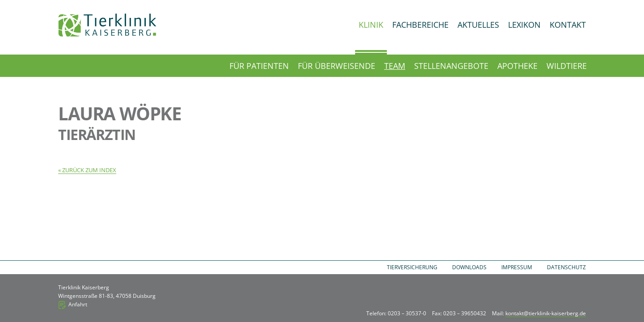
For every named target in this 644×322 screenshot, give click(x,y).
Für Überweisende (337, 66)
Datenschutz (566, 267)
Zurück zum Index (89, 170)
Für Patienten (259, 66)
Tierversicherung (412, 267)
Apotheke (517, 66)
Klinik (371, 25)
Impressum (517, 267)
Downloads (469, 267)
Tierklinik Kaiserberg (107, 25)
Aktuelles (478, 25)
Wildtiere (567, 66)
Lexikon (524, 25)
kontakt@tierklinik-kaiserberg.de (546, 313)
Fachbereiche (420, 25)
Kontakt (568, 25)
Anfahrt (78, 304)
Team (395, 66)
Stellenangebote (451, 66)
